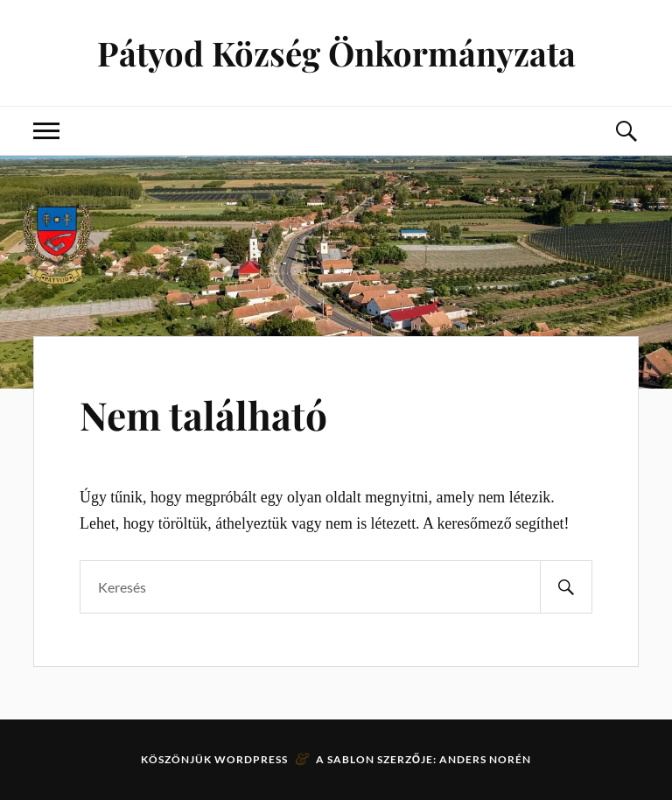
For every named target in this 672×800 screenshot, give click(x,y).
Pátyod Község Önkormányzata (336, 53)
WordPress (251, 759)
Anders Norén (485, 759)
